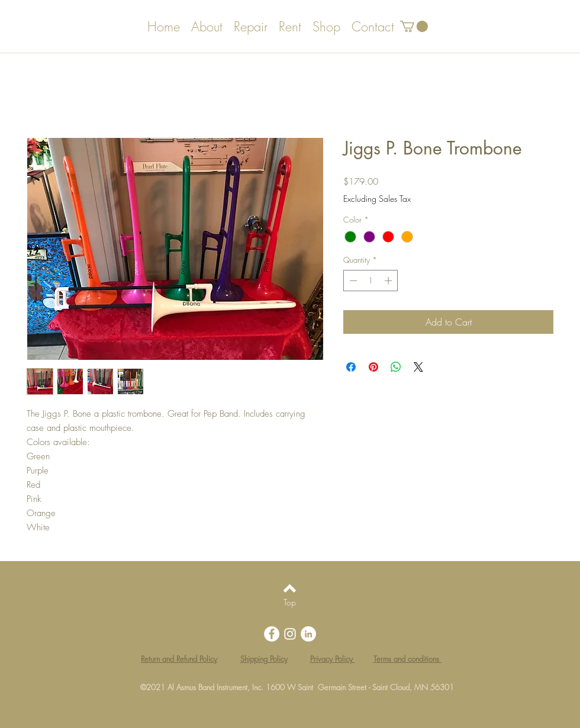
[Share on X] (418, 367)
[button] (414, 26)
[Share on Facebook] (351, 367)
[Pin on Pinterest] (373, 367)
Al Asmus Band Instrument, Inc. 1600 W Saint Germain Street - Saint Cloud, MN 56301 (311, 687)
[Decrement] (352, 281)
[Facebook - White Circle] (272, 634)
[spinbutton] (371, 281)
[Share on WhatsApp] (396, 367)
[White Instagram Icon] (290, 634)
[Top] (290, 603)
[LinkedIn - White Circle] (308, 634)
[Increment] (389, 281)
